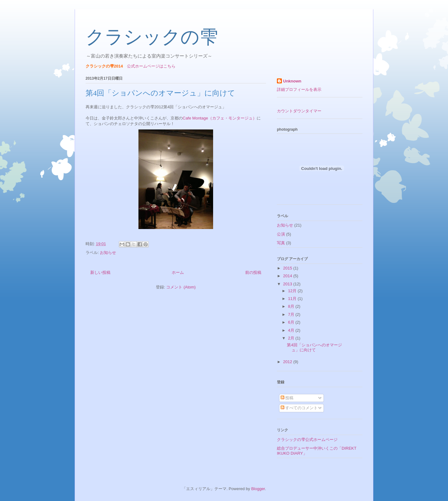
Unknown (292, 81)
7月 (292, 314)
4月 (292, 330)
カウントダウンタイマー (299, 111)
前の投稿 (253, 272)
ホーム (178, 272)
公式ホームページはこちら (151, 66)
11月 (293, 299)
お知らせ (108, 253)
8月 (292, 306)
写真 (281, 243)
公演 (281, 234)
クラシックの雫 (152, 37)
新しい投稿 (100, 272)
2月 (292, 338)
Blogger (258, 489)
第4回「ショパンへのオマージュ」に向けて (160, 93)
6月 (292, 322)
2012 (288, 362)
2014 (288, 276)
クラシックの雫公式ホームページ (307, 440)
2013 (288, 284)
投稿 (287, 398)
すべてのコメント (299, 408)
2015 (288, 268)
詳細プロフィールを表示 (299, 89)
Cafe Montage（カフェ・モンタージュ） (220, 118)
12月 (293, 291)
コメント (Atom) (181, 287)
